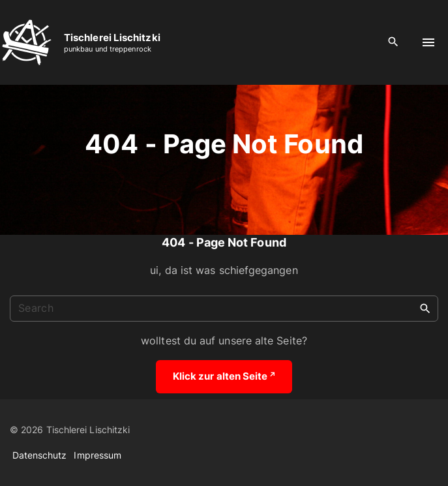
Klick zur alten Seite (224, 376)
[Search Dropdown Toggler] (394, 42)
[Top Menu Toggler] (428, 42)
